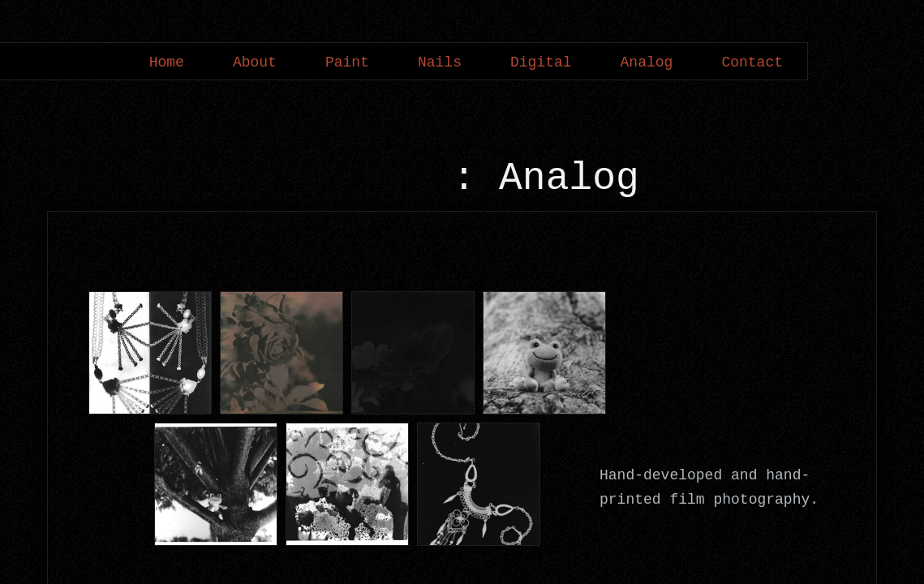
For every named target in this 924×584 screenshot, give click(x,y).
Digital (541, 62)
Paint (347, 62)
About (255, 62)
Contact (752, 62)
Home (167, 62)
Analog (647, 62)
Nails (440, 62)
